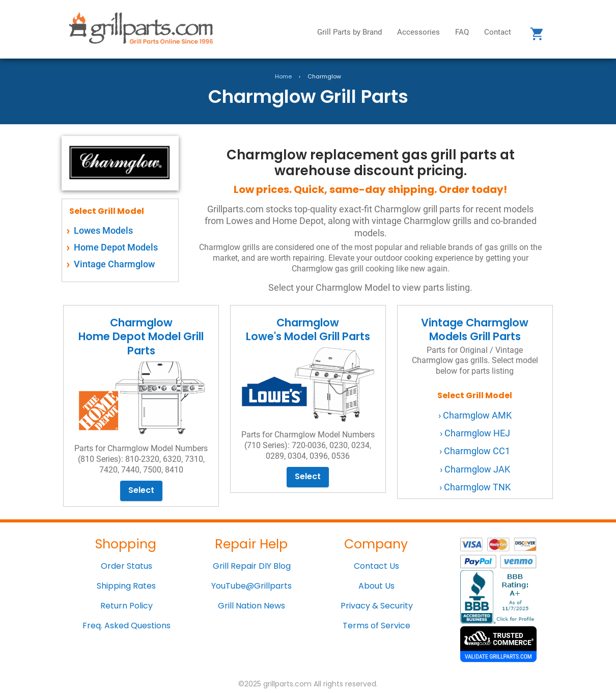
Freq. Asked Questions (127, 626)
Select (141, 490)
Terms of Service (376, 626)
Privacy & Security (377, 606)
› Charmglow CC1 (475, 451)
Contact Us (376, 566)
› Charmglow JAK (475, 469)
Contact (498, 32)
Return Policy (127, 606)
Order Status (127, 566)
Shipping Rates (126, 586)
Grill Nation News (251, 606)
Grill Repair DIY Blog (252, 566)
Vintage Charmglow (114, 264)
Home (283, 76)
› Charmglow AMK (475, 415)
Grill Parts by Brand (349, 32)
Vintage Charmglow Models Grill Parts (475, 358)
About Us (376, 586)
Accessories (418, 32)
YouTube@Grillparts (251, 586)
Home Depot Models (116, 247)
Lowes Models (103, 230)
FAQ (462, 32)
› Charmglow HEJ (475, 433)
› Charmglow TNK (475, 487)
